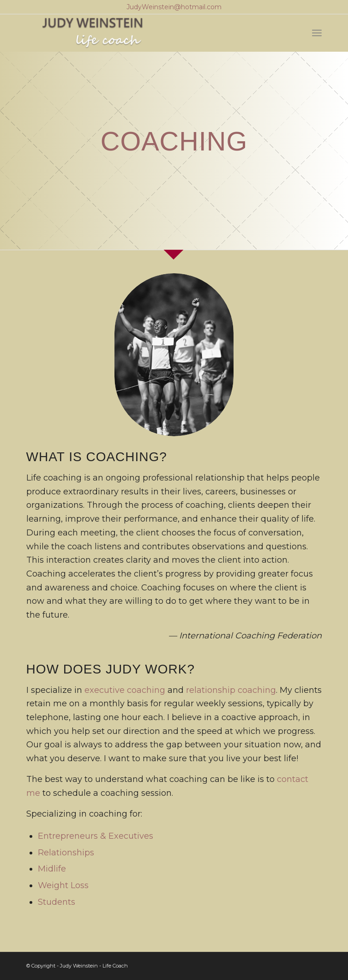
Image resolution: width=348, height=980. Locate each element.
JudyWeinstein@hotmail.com (174, 7)
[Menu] (317, 33)
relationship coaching (231, 690)
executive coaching (125, 690)
